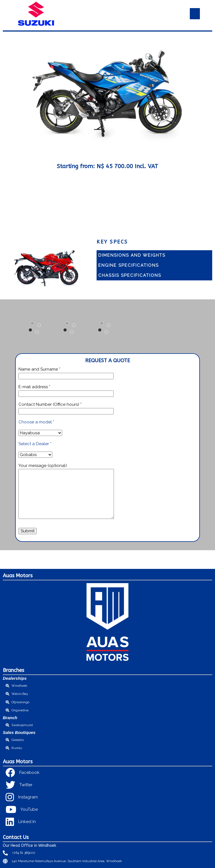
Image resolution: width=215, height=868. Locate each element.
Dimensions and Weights (132, 255)
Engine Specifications (128, 265)
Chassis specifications (130, 275)
